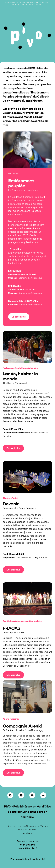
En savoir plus (19, 317)
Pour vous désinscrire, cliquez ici (27, 859)
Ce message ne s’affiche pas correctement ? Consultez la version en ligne (28, 4)
